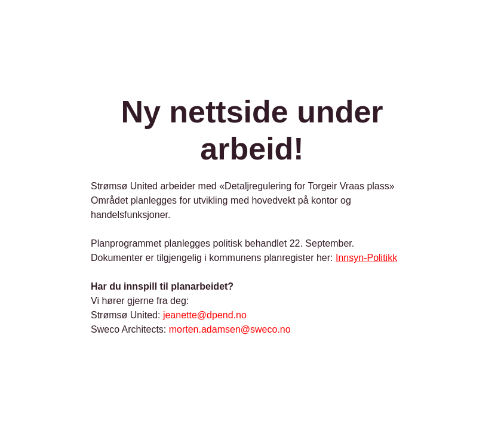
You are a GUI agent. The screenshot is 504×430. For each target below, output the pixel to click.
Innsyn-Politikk (366, 258)
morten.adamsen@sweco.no (230, 329)
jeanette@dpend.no (205, 315)
